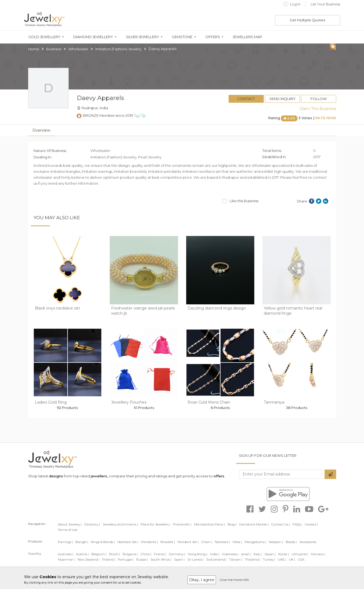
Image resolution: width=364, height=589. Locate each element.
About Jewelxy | (70, 524)
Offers (213, 37)
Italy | (258, 554)
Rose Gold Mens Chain (209, 402)
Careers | (311, 524)
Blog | (232, 524)
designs (56, 476)
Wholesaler (78, 49)
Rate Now (326, 118)
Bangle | (82, 542)
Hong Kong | (198, 554)
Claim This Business (318, 109)
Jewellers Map (247, 37)
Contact (246, 99)
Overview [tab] (41, 130)
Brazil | (115, 554)
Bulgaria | (130, 554)
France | (160, 554)
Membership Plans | (209, 524)
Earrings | (65, 542)
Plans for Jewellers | (155, 524)
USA (301, 559)
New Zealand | (89, 559)
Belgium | (99, 554)
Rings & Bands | (103, 542)
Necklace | (222, 542)
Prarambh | (182, 524)
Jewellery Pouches (129, 402)
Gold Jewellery (44, 37)
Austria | (82, 554)
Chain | (207, 542)
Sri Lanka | (195, 559)
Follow (319, 99)
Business (54, 49)
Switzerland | (216, 559)
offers (219, 476)
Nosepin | (276, 542)
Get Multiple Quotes (307, 20)
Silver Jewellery (143, 37)
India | (215, 554)
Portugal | (126, 559)
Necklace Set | (128, 542)
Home (34, 49)
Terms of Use (68, 530)
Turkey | (269, 559)
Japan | (270, 554)
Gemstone (182, 37)
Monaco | (318, 554)
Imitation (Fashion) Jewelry (118, 49)
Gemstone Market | (254, 524)
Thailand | (253, 559)
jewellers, (99, 476)
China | (146, 554)
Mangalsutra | (255, 542)
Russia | (142, 559)
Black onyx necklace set (57, 308)
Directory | (92, 524)
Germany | (177, 554)
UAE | (282, 559)
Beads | (291, 542)
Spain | (179, 559)
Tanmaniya (274, 402)
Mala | (237, 542)
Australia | (66, 554)
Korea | (284, 554)
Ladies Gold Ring (51, 402)
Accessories (308, 542)
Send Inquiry (283, 99)
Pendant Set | (188, 542)
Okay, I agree (202, 580)
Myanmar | (66, 559)
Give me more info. (235, 580)
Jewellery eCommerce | (120, 524)
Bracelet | (168, 542)
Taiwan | (236, 559)
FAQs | (297, 524)
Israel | (246, 554)
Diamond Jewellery (93, 37)
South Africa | (161, 559)
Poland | (109, 559)
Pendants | (149, 542)
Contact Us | (281, 524)
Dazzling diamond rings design (217, 308)
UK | (292, 559)
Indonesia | (230, 554)
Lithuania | (300, 554)
